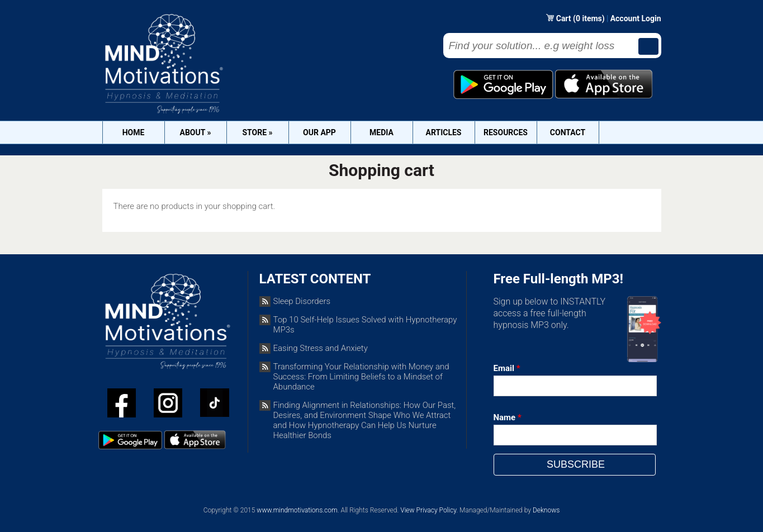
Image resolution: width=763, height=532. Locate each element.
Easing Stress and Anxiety (321, 348)
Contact (568, 132)
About (195, 132)
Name (508, 417)
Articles (444, 132)
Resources (506, 132)
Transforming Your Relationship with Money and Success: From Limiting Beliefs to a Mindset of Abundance (361, 377)
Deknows (546, 510)
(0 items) (589, 18)
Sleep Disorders (302, 301)
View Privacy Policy (428, 510)
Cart (565, 18)
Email (507, 368)
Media (381, 132)
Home (134, 132)
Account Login (636, 18)
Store (257, 132)
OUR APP (319, 132)
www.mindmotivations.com (297, 510)
